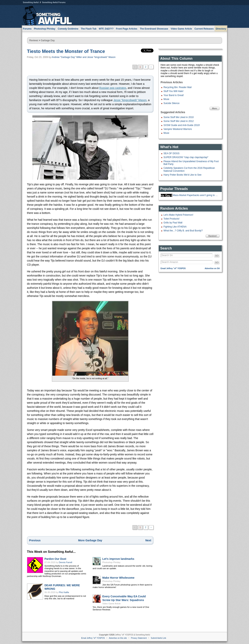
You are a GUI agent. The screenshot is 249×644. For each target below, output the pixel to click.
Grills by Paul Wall (173, 223)
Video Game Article (111, 604)
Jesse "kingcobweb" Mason (130, 100)
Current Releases (204, 29)
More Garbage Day (90, 540)
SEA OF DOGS (172, 153)
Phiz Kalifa (64, 592)
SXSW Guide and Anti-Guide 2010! (182, 125)
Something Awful (31, 2)
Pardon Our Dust (55, 559)
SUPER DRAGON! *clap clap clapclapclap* (186, 157)
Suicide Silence (172, 103)
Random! (213, 236)
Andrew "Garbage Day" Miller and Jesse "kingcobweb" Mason (84, 57)
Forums (27, 29)
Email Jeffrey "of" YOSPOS (173, 268)
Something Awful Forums (54, 2)
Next (148, 540)
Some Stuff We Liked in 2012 (179, 121)
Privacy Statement (139, 638)
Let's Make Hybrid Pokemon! (178, 215)
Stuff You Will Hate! (174, 91)
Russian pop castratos (113, 88)
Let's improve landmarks (118, 559)
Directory (221, 29)
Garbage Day (48, 40)
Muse (166, 99)
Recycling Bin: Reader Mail (178, 87)
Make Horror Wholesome (118, 578)
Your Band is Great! (174, 95)
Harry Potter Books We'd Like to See (183, 175)
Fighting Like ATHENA (175, 227)
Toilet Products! (172, 219)
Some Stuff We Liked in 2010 (179, 117)
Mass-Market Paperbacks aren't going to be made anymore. (196, 195)
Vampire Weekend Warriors (178, 129)
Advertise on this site (118, 638)
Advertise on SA (212, 268)
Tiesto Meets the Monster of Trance (66, 51)
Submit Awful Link (158, 638)
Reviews (34, 40)
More (215, 108)
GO (217, 256)
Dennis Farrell (66, 562)
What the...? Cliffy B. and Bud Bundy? (183, 231)
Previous (35, 540)
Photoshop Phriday (111, 562)
